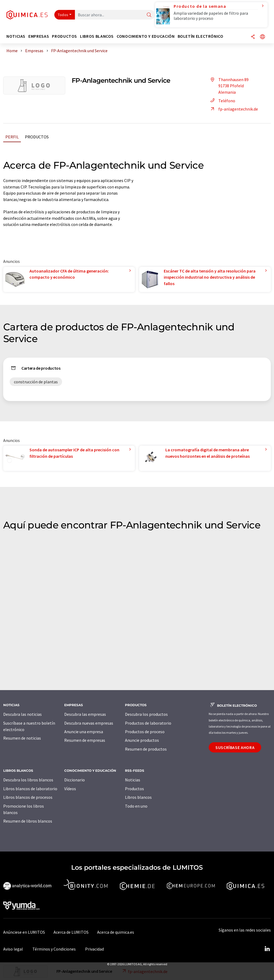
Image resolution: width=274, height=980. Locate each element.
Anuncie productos (142, 740)
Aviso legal (13, 949)
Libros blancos (138, 797)
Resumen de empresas (85, 740)
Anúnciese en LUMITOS (24, 932)
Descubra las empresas (85, 714)
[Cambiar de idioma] (262, 37)
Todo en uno (136, 806)
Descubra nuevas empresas (89, 723)
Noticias (133, 780)
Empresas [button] (39, 36)
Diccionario (75, 780)
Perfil (12, 137)
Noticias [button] (16, 36)
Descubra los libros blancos (28, 780)
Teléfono (222, 101)
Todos (63, 15)
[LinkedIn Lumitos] (267, 949)
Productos (37, 137)
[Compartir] (253, 37)
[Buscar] (149, 15)
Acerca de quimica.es (116, 932)
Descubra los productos (146, 714)
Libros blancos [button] (97, 36)
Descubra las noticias (22, 714)
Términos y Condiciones (54, 949)
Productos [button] (64, 36)
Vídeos (70, 789)
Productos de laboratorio (148, 723)
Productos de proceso (145, 732)
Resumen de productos (146, 749)
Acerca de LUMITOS (71, 932)
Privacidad (94, 949)
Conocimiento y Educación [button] (146, 36)
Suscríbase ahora (235, 747)
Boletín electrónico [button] (201, 36)
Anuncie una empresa (84, 732)
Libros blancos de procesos (28, 797)
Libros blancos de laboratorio (30, 789)
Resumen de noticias (22, 738)
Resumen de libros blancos (28, 821)
